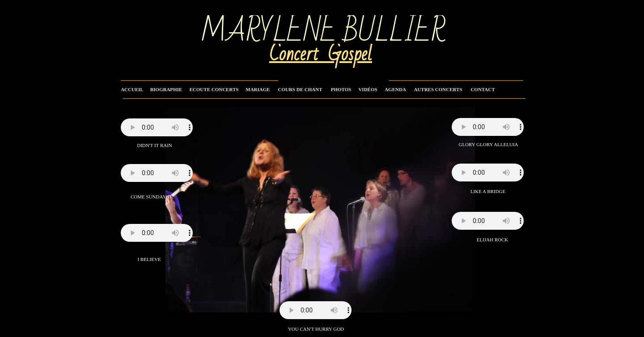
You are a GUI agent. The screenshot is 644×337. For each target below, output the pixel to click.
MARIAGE (258, 89)
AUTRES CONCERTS (438, 89)
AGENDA (395, 89)
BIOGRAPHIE (166, 89)
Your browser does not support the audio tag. (157, 233)
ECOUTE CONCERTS (214, 89)
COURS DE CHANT (300, 89)
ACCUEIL (132, 89)
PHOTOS (341, 89)
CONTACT (483, 89)
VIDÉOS (368, 89)
